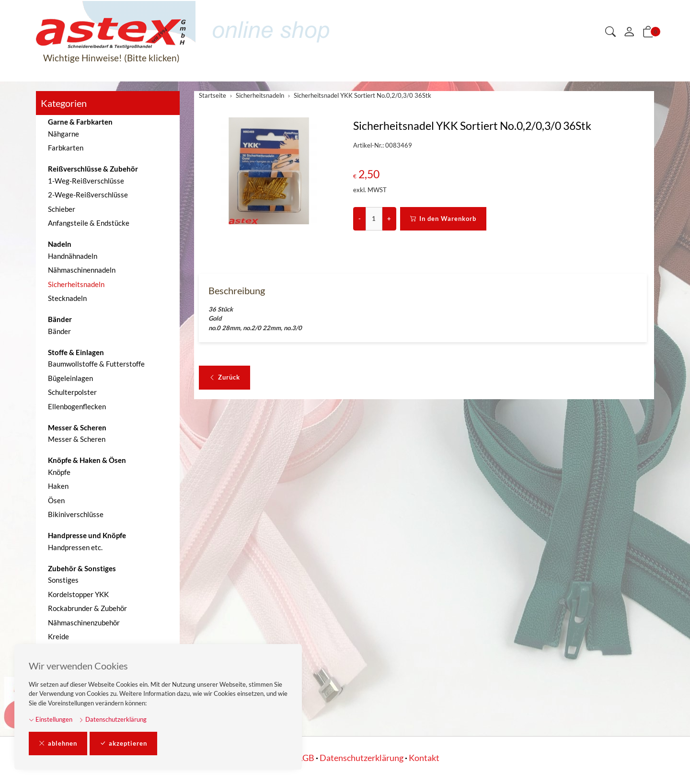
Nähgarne (63, 134)
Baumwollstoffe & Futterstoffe (96, 364)
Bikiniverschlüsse (76, 514)
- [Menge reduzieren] (360, 219)
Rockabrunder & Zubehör (87, 608)
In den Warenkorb (443, 219)
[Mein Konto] (629, 32)
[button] (610, 32)
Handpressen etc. (75, 547)
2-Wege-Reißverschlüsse (88, 195)
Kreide (58, 636)
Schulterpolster (72, 392)
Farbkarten (66, 148)
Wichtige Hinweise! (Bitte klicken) (111, 58)
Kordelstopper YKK (78, 594)
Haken (58, 486)
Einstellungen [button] (51, 719)
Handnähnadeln (73, 256)
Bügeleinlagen (70, 378)
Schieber (62, 209)
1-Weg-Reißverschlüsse (86, 181)
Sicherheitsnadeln (76, 284)
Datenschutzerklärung (113, 719)
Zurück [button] (224, 378)
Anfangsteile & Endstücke (89, 223)
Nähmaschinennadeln (82, 270)
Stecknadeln (67, 298)
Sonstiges (63, 580)
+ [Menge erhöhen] (389, 219)
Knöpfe (59, 472)
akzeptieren (123, 744)
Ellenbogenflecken (77, 406)
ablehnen (58, 744)
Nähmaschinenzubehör (84, 623)
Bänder (59, 331)
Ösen (56, 500)
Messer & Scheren (77, 439)
